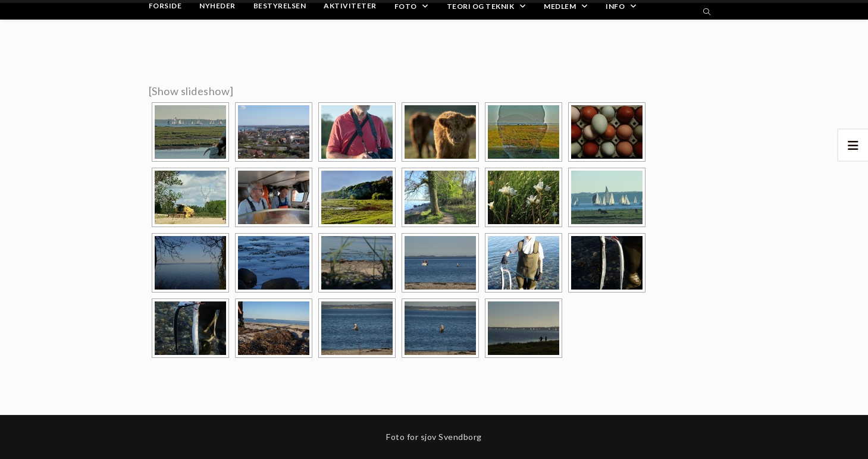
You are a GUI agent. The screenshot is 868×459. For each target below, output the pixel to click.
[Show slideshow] (191, 91)
